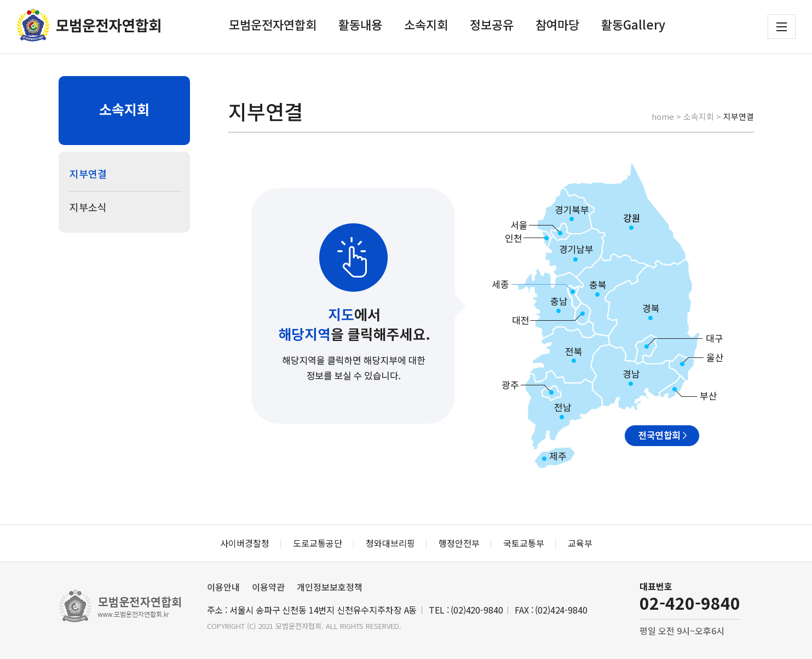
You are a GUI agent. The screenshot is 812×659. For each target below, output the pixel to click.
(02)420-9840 (477, 610)
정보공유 (492, 24)
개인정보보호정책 (330, 587)
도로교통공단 (318, 543)
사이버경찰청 (245, 543)
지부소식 (88, 207)
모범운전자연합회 (273, 24)
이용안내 (223, 587)
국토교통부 (524, 543)
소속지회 (426, 24)
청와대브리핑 (390, 543)
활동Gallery (633, 24)
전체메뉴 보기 (782, 27)
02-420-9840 (690, 603)
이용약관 (268, 587)
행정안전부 (459, 543)
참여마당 (557, 24)
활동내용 (360, 24)
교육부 (580, 543)
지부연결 (88, 174)
